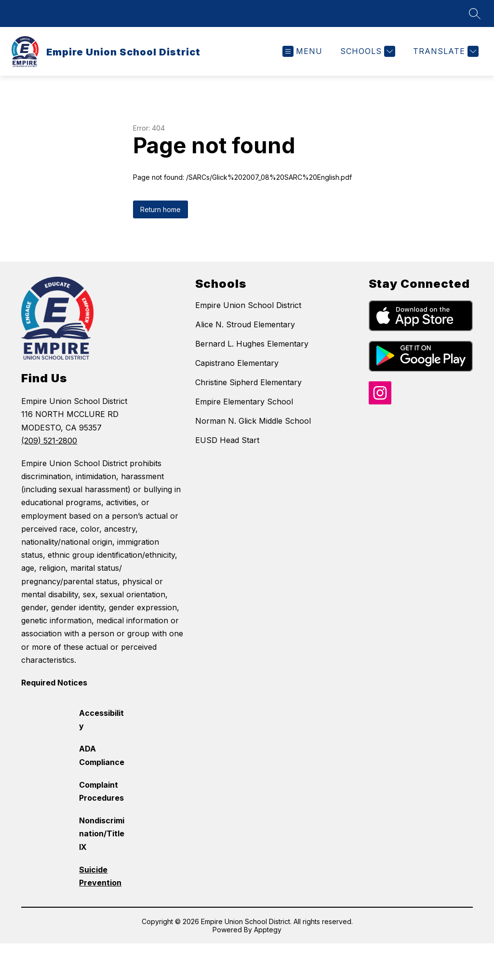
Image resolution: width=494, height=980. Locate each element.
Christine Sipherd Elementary (248, 382)
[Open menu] (302, 51)
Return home (160, 209)
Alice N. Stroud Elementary (245, 324)
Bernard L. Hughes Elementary (252, 344)
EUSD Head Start (227, 440)
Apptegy (268, 930)
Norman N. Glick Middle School (253, 421)
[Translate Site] (445, 51)
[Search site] (475, 13)
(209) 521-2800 (49, 441)
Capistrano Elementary (237, 363)
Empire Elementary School (244, 402)
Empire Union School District (248, 305)
